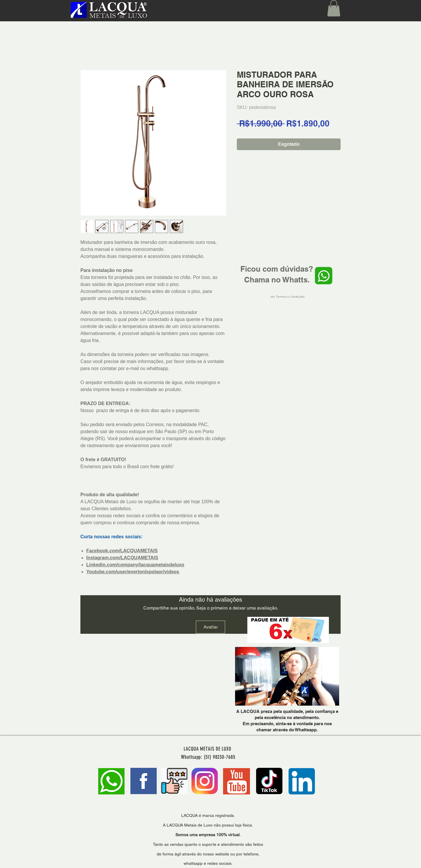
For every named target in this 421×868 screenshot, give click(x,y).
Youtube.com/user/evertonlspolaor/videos (133, 572)
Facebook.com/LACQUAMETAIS (122, 551)
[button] (334, 8)
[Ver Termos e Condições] (288, 297)
